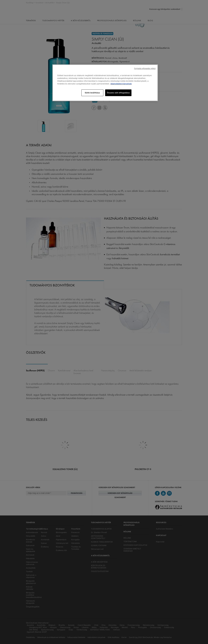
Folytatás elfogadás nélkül (145, 69)
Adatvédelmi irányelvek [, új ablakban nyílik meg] (121, 84)
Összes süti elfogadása (118, 93)
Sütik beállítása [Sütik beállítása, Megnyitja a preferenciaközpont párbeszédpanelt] (92, 93)
